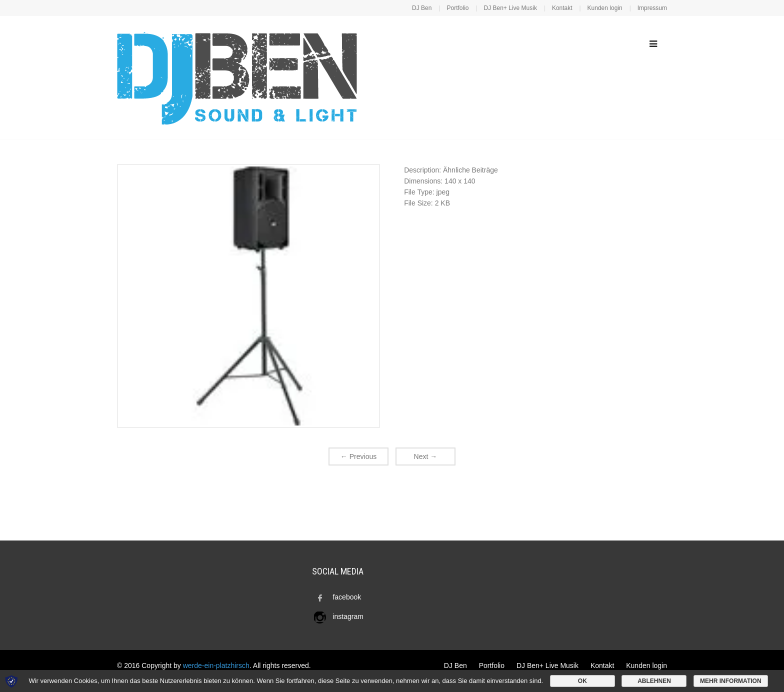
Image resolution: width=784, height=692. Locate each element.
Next (426, 456)
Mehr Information (730, 681)
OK (582, 681)
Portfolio (457, 8)
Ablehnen (654, 681)
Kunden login (605, 8)
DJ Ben (422, 8)
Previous (358, 456)
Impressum (652, 8)
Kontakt (562, 8)
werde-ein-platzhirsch (216, 665)
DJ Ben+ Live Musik (510, 8)
